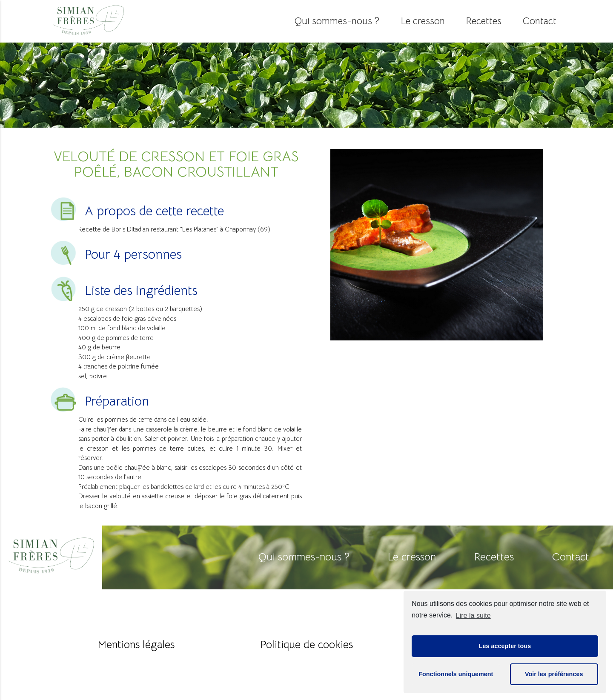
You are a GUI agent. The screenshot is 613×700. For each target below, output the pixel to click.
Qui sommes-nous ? (337, 21)
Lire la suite (473, 616)
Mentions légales (136, 644)
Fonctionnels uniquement (456, 674)
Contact (540, 21)
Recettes (484, 21)
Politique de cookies (307, 644)
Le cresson (423, 21)
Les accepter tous (505, 646)
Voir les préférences (554, 674)
